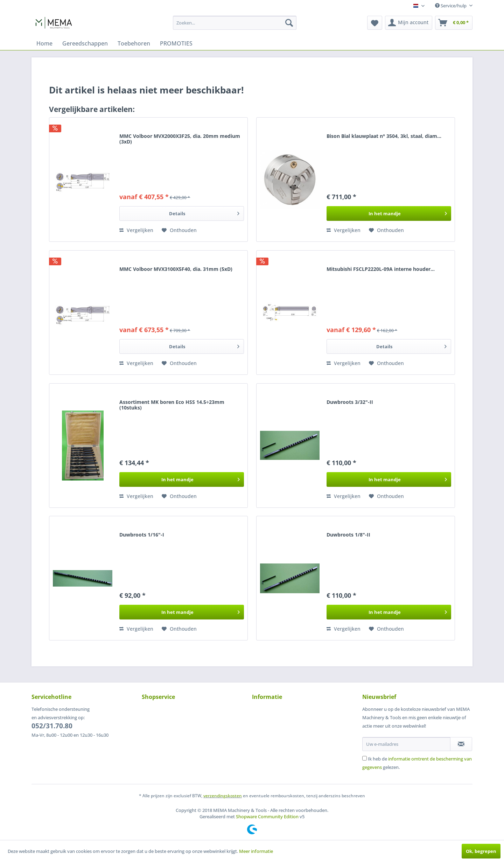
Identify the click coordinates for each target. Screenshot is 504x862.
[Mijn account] (409, 23)
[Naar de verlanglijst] (179, 230)
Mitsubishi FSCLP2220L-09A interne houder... (381, 269)
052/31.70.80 (52, 726)
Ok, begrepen (481, 851)
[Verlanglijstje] (375, 23)
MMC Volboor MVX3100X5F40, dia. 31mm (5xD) (176, 269)
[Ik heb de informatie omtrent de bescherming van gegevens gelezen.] (365, 758)
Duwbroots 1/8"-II (348, 535)
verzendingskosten (223, 796)
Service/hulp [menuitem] (451, 6)
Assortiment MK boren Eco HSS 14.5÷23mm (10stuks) (172, 405)
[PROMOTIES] (176, 43)
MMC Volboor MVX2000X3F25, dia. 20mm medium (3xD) (180, 139)
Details (204, 212)
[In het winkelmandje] (389, 213)
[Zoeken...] (235, 23)
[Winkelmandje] (454, 23)
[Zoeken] (289, 23)
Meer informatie (256, 851)
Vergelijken (136, 230)
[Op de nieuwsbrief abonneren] (461, 744)
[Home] (44, 43)
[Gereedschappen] (85, 43)
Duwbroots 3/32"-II (350, 402)
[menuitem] (235, 23)
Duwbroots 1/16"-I (142, 535)
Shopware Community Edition (267, 817)
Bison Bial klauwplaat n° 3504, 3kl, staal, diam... (384, 136)
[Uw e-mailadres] (406, 744)
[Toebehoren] (134, 43)
